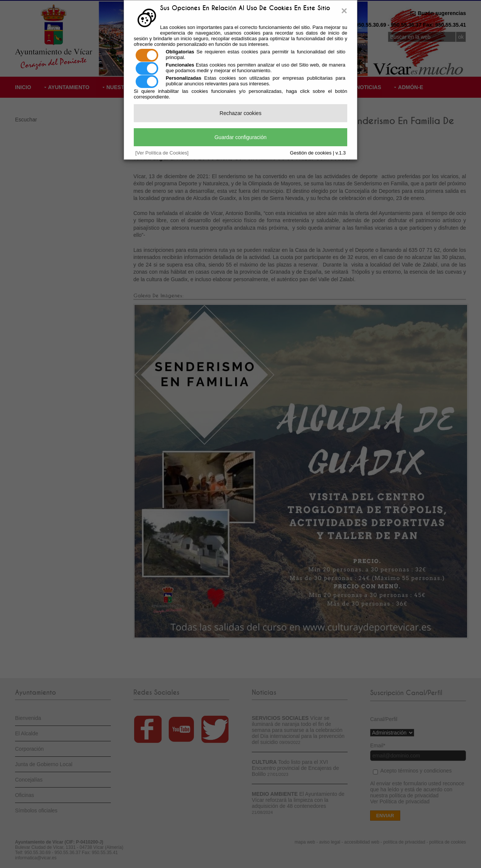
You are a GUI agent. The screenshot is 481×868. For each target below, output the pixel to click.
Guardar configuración (241, 137)
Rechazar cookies (240, 113)
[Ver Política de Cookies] (162, 153)
